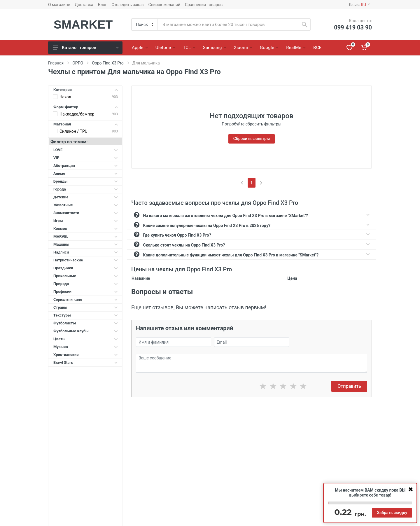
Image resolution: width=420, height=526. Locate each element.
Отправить (349, 386)
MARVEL (86, 236)
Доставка (84, 5)
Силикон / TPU (73, 131)
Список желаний (164, 5)
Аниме (86, 173)
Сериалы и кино (86, 299)
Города (86, 189)
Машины (86, 244)
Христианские (86, 355)
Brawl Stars (86, 362)
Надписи (86, 252)
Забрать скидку (392, 513)
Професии (86, 292)
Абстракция (86, 166)
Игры (86, 221)
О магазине (59, 5)
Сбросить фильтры (252, 139)
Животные (86, 205)
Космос (86, 229)
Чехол (65, 97)
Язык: (359, 5)
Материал (86, 124)
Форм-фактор (86, 107)
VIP (86, 158)
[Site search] (228, 25)
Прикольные (86, 276)
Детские (86, 197)
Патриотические (86, 260)
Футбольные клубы (86, 331)
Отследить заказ (127, 5)
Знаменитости (86, 213)
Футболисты (86, 323)
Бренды (86, 181)
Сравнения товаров (204, 5)
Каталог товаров (86, 48)
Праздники (86, 268)
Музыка (86, 347)
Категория (86, 90)
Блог (103, 5)
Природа (86, 284)
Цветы (86, 339)
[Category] (145, 25)
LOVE (86, 150)
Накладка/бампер (77, 114)
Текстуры (86, 315)
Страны (86, 307)
